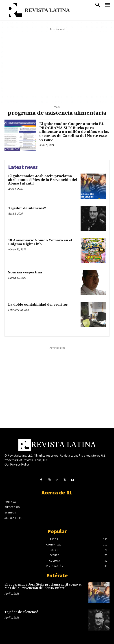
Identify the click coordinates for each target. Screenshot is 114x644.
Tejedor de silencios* (27, 208)
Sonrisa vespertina (25, 272)
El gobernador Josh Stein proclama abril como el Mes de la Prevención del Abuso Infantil (43, 180)
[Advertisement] (59, 63)
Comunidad (12, 149)
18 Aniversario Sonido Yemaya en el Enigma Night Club (40, 242)
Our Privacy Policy (17, 464)
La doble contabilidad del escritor (38, 305)
